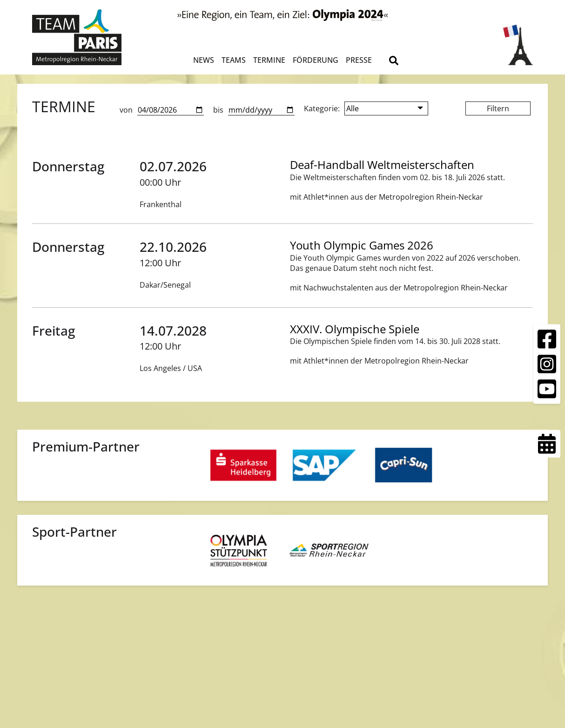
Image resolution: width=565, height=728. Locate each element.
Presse (359, 60)
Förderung (316, 60)
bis (218, 110)
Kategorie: (322, 108)
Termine (269, 60)
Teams (234, 60)
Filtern (498, 108)
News (204, 60)
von (126, 110)
